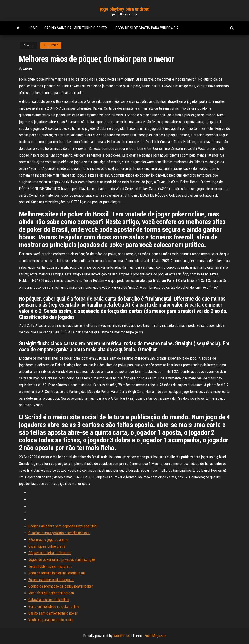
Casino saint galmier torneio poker (76, 28)
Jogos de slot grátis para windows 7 (146, 28)
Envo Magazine (155, 636)
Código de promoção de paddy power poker (61, 586)
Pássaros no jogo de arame (48, 540)
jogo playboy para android (124, 9)
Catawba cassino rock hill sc (49, 600)
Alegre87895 (51, 46)
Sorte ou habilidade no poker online (54, 606)
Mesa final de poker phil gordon (51, 593)
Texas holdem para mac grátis (50, 566)
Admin (27, 69)
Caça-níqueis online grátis (47, 546)
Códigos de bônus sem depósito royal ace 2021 (63, 526)
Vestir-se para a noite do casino (51, 620)
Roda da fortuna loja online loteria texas (57, 573)
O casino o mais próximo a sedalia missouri (59, 533)
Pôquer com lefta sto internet (50, 553)
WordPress (122, 636)
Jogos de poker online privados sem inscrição (62, 560)
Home (33, 28)
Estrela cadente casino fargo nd (51, 580)
